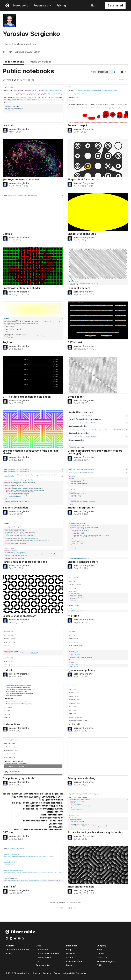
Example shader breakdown (20, 616)
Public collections (41, 62)
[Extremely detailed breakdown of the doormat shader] (33, 429)
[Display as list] (126, 72)
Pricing (61, 5)
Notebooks (21, 5)
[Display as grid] (122, 72)
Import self (9, 887)
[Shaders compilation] (33, 486)
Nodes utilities (11, 724)
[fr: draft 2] (98, 594)
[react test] (33, 104)
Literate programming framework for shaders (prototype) (95, 452)
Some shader (76, 397)
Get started (115, 5)
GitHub (100, 965)
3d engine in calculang (81, 778)
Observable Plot (44, 957)
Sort (93, 72)
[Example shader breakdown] (33, 594)
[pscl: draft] (98, 702)
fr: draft (7, 670)
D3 (37, 961)
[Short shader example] (98, 865)
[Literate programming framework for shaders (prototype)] (98, 429)
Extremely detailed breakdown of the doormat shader (30, 452)
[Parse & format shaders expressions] (33, 540)
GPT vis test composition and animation (27, 397)
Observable (42, 950)
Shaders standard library (83, 562)
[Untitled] (33, 212)
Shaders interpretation (81, 508)
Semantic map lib (78, 125)
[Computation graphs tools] (33, 757)
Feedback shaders (79, 288)
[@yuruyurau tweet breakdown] (33, 158)
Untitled (7, 234)
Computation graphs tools (18, 778)
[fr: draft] (33, 648)
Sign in (95, 5)
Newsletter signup (106, 961)
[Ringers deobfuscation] (98, 158)
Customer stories (75, 961)
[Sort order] (115, 72)
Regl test (8, 342)
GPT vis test (75, 342)
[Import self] (33, 865)
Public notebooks (13, 62)
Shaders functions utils (82, 234)
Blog (68, 950)
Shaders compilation (15, 508)
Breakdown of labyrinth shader (21, 288)
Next (123, 80)
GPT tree (8, 832)
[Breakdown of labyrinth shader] (33, 266)
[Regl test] (33, 320)
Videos (70, 957)
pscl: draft (74, 724)
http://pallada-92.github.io (23, 52)
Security (47, 973)
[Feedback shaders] (98, 266)
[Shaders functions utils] (98, 212)
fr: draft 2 (73, 616)
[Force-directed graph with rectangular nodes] (98, 811)
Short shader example (81, 887)
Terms (57, 973)
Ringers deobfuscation (81, 179)
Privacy (36, 973)
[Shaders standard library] (98, 540)
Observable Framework (48, 954)
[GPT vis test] (98, 320)
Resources (42, 5)
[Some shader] (98, 375)
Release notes (43, 965)
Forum (69, 965)
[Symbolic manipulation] (98, 648)
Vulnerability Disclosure (75, 973)
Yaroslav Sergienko (19, 129)
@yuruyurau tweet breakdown (21, 179)
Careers (101, 954)
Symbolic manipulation (81, 670)
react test (9, 125)
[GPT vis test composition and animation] (33, 375)
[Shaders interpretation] (98, 486)
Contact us (102, 958)
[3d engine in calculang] (98, 757)
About (100, 950)
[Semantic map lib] (98, 104)
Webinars (71, 954)
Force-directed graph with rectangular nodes (95, 832)
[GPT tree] (33, 811)
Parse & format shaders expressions (25, 562)
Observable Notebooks (17, 950)
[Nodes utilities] (33, 702)
